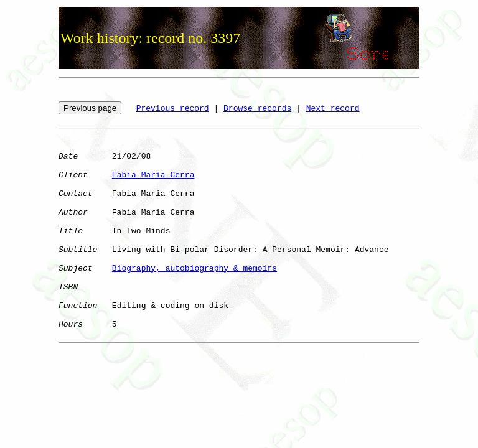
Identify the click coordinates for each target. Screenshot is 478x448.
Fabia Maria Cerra (153, 175)
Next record (333, 109)
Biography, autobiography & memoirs (194, 268)
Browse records (257, 109)
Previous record (173, 109)
